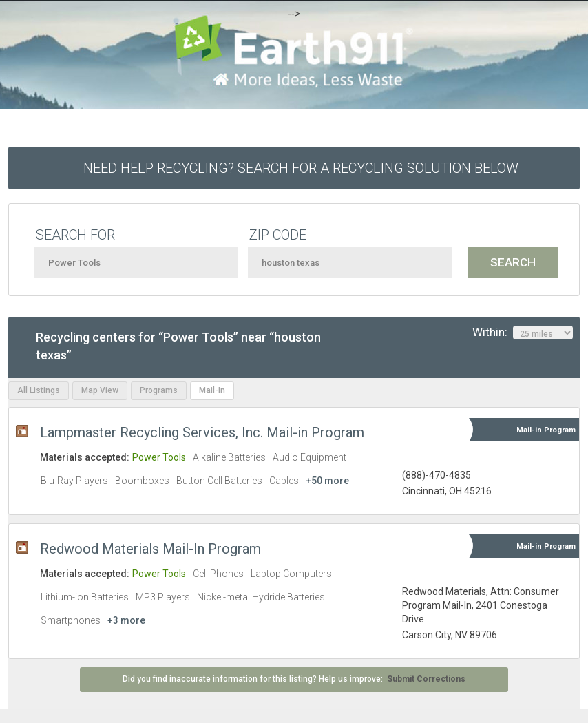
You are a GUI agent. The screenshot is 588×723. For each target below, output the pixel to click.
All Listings (39, 390)
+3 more (126, 620)
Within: (523, 333)
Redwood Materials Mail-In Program (150, 549)
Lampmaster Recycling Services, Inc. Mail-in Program (202, 432)
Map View (100, 390)
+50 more (327, 481)
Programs (159, 390)
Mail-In (212, 390)
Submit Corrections (426, 679)
